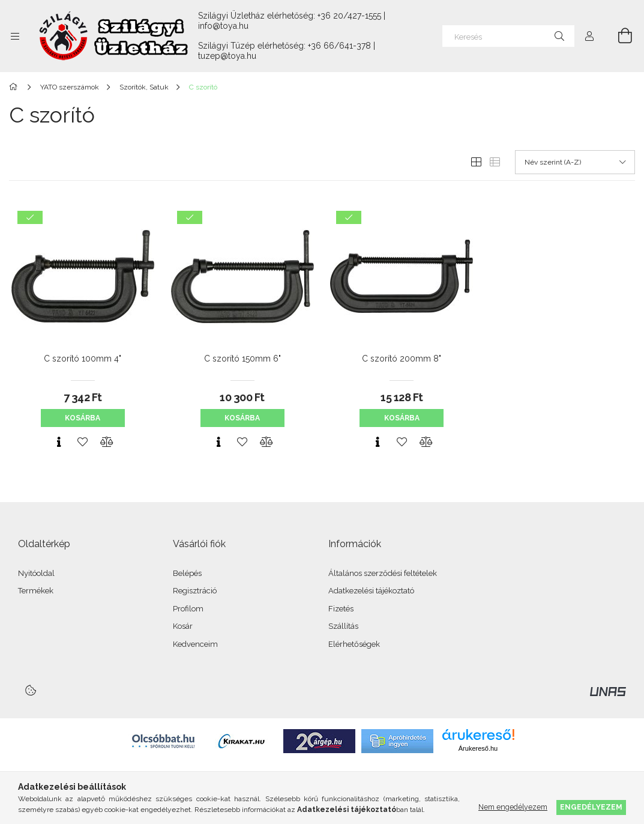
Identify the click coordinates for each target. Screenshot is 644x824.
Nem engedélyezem (513, 807)
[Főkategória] (15, 87)
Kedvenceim (195, 644)
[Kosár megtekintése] (618, 36)
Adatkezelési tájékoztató (371, 591)
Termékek (36, 591)
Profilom (188, 609)
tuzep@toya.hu (227, 56)
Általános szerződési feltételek (383, 573)
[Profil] (589, 36)
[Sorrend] (575, 162)
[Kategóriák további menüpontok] (15, 36)
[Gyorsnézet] (59, 442)
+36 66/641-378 (339, 46)
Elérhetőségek (354, 644)
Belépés (187, 573)
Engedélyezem (591, 807)
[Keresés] (508, 36)
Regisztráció (195, 591)
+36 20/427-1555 (349, 16)
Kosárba (83, 418)
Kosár (183, 626)
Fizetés (341, 609)
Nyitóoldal (36, 573)
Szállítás (343, 626)
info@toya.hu (223, 26)
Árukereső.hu (478, 748)
